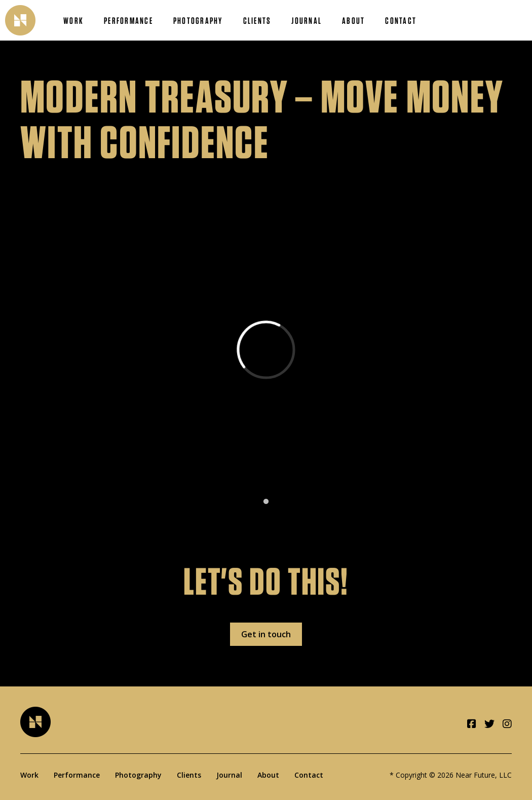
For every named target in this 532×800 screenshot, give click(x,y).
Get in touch (266, 634)
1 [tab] (266, 502)
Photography (198, 21)
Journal (307, 21)
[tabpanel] (266, 352)
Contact (401, 21)
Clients (257, 21)
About (353, 21)
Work (73, 21)
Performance (128, 21)
